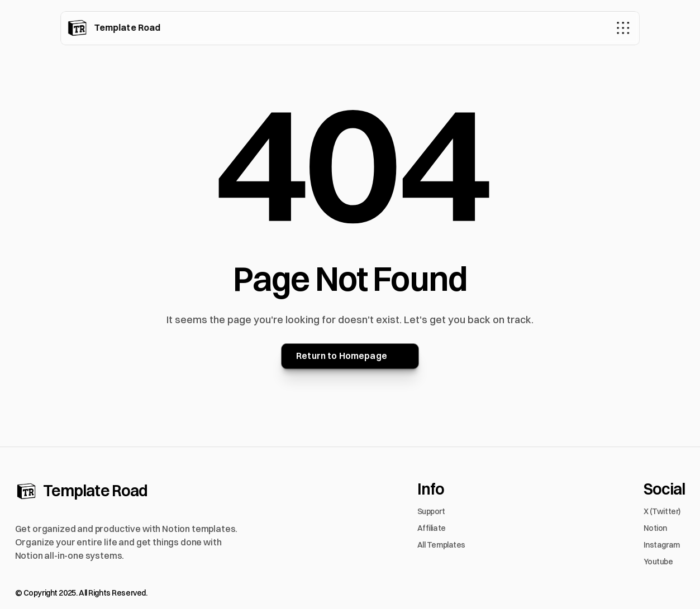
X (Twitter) (662, 511)
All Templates (442, 545)
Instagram (662, 545)
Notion (655, 528)
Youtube (658, 562)
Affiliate (432, 528)
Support (431, 511)
